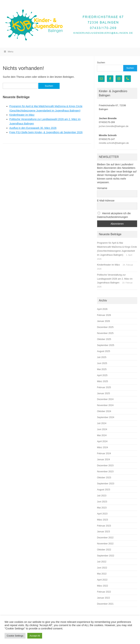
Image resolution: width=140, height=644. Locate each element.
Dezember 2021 (105, 604)
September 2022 (106, 556)
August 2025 (104, 351)
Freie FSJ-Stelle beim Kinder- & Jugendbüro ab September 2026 (46, 132)
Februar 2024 (104, 453)
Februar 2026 (104, 315)
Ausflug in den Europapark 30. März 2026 (33, 128)
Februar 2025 (104, 387)
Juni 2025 (102, 363)
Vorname (102, 188)
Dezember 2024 (105, 399)
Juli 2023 (102, 496)
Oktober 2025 (104, 339)
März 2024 (102, 447)
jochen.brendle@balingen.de (114, 126)
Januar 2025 (103, 393)
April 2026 (102, 309)
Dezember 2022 (105, 538)
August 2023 (104, 490)
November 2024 (105, 405)
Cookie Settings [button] (15, 636)
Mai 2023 (102, 508)
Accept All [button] (35, 636)
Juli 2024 (102, 423)
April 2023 (102, 514)
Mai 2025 (102, 369)
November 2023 (105, 471)
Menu (8, 52)
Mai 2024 (102, 435)
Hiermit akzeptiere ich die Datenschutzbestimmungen (114, 215)
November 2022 (105, 544)
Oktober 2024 (104, 411)
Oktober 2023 (104, 477)
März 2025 (102, 381)
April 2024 (102, 441)
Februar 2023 (104, 526)
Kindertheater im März (22, 115)
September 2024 (106, 417)
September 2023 (106, 484)
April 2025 (102, 375)
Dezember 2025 (105, 327)
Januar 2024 (103, 459)
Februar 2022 (104, 592)
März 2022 (102, 586)
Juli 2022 (102, 562)
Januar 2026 (103, 321)
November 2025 (105, 333)
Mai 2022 (102, 574)
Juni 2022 (102, 568)
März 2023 (102, 520)
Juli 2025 (102, 357)
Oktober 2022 (104, 550)
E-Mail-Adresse (106, 201)
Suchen (101, 63)
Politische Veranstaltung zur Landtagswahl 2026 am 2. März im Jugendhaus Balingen (115, 279)
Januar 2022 (103, 598)
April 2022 (102, 580)
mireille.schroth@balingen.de (114, 143)
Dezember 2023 (105, 465)
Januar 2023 (103, 531)
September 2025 (106, 345)
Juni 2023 (102, 502)
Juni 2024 (102, 429)
